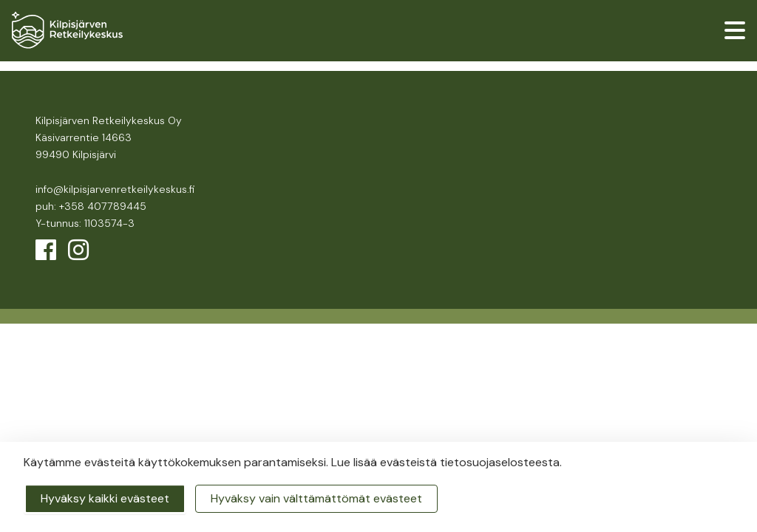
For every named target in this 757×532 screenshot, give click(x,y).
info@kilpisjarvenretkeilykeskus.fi (115, 189)
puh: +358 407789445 (91, 206)
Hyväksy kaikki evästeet (105, 498)
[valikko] (735, 30)
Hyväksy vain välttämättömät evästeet (316, 498)
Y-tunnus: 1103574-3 (85, 223)
